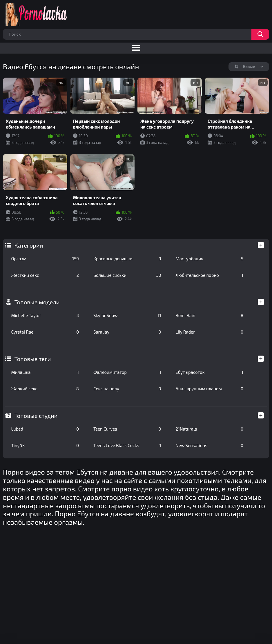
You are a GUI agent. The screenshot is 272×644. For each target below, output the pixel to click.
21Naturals (210, 429)
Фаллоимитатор (127, 372)
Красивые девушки (127, 259)
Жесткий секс (45, 275)
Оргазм (45, 259)
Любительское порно (210, 275)
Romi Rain (210, 315)
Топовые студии (36, 416)
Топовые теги (32, 359)
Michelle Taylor (45, 315)
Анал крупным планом (210, 389)
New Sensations (210, 445)
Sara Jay (127, 332)
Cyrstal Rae (45, 332)
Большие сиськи (127, 275)
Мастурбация (210, 259)
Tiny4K (45, 445)
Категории (29, 245)
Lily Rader (210, 332)
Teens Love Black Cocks (127, 445)
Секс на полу (127, 389)
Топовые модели (37, 302)
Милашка (45, 372)
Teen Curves (127, 429)
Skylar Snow (127, 315)
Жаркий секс (45, 389)
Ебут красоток (210, 372)
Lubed (45, 429)
